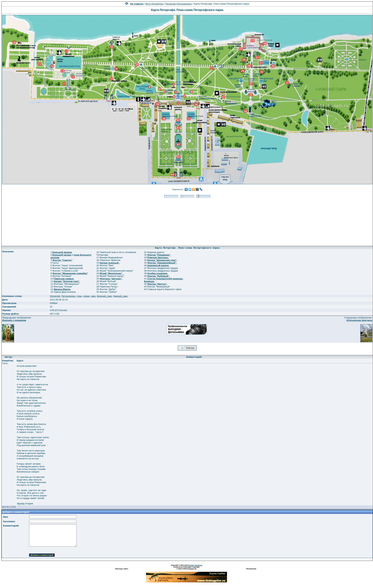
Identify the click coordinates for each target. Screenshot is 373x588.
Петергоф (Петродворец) (178, 4)
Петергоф (55, 296)
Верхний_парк (104, 296)
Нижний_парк (120, 296)
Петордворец (69, 296)
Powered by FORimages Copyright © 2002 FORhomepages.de (186, 568)
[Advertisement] (187, 221)
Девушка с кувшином (14, 320)
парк (93, 296)
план (79, 296)
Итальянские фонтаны (359, 320)
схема (86, 296)
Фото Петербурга (154, 4)
